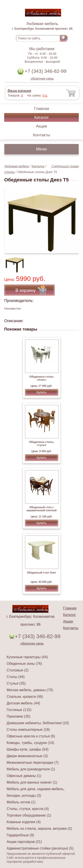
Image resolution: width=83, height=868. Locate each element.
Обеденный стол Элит (41, 573)
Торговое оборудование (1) (29, 815)
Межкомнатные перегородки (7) (33, 763)
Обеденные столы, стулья (41, 444)
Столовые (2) (18, 670)
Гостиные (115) (19, 710)
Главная (41, 109)
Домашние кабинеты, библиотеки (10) (38, 723)
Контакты (42, 135)
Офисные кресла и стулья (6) (31, 736)
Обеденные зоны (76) (24, 664)
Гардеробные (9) (20, 835)
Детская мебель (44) (23, 703)
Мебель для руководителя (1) (31, 769)
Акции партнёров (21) (24, 842)
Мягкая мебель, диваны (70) (30, 690)
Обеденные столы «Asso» (42, 378)
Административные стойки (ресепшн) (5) (40, 848)
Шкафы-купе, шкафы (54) (28, 749)
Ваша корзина (19, 91)
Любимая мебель (17, 166)
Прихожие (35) (18, 716)
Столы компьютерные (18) (28, 730)
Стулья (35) (16, 683)
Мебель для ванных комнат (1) (32, 782)
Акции (41, 126)
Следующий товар (65, 166)
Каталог (41, 117)
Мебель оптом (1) (21, 802)
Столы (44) (16, 677)
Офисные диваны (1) (24, 776)
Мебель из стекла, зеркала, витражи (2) (39, 829)
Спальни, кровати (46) (25, 697)
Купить (41, 392)
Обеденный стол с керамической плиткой (42, 509)
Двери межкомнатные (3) (27, 756)
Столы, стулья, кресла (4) (28, 809)
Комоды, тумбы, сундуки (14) (30, 743)
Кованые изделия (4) (24, 822)
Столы (9, 172)
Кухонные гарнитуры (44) (27, 657)
